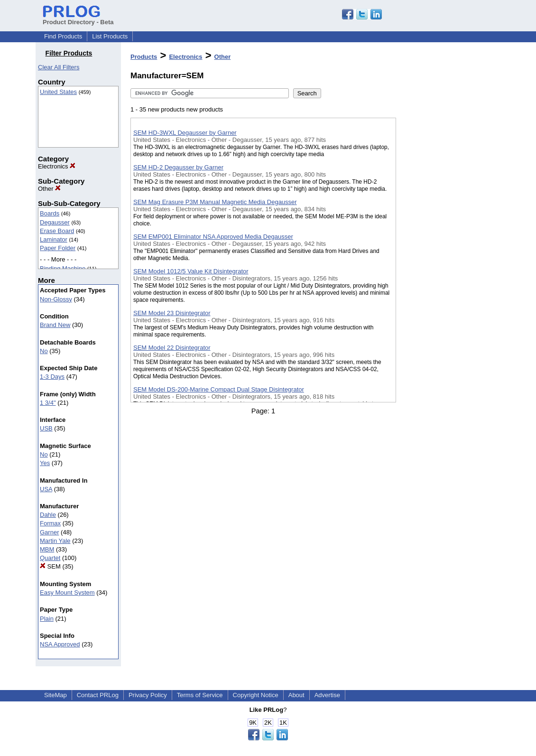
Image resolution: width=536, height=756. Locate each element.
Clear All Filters (59, 67)
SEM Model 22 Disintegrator (172, 348)
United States (58, 92)
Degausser (55, 222)
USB (46, 428)
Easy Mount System (67, 593)
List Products (110, 36)
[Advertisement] (444, 246)
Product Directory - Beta (78, 19)
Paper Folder (58, 248)
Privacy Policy (148, 695)
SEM (50, 566)
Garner (49, 532)
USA (46, 489)
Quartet (50, 558)
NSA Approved (60, 644)
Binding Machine (63, 268)
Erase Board (57, 231)
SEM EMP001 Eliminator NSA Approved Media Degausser (213, 237)
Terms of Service (200, 695)
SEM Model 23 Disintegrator (172, 313)
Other (49, 189)
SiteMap (55, 695)
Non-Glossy (56, 299)
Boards (50, 213)
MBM (47, 549)
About (296, 695)
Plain (47, 619)
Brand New (55, 325)
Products (144, 57)
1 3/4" (48, 403)
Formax (50, 523)
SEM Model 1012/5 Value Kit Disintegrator (191, 271)
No (44, 351)
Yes (45, 463)
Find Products (63, 36)
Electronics (57, 166)
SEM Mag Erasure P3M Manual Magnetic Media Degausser (215, 202)
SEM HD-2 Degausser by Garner (178, 167)
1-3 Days (52, 377)
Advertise (327, 695)
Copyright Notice (256, 695)
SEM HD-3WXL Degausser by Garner (185, 133)
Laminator (54, 239)
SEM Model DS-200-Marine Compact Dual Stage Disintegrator (219, 389)
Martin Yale (55, 541)
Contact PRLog (98, 695)
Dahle (48, 515)
